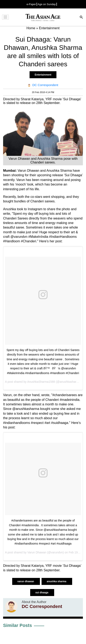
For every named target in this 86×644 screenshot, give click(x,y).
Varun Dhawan (37, 552)
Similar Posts (17, 625)
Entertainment (43, 75)
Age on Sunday (47, 4)
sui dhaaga (42, 593)
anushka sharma (57, 581)
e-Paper (31, 4)
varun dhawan (26, 581)
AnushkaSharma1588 (41, 382)
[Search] (81, 18)
